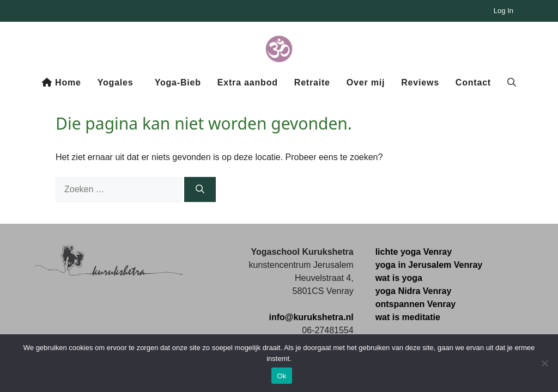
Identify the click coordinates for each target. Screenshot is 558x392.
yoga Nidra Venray (414, 291)
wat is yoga (399, 278)
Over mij (366, 82)
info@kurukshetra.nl (311, 317)
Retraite (312, 82)
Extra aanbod (248, 82)
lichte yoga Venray (414, 252)
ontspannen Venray (416, 304)
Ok (281, 376)
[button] (512, 83)
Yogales (116, 82)
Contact (473, 82)
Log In (504, 11)
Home (62, 82)
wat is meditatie (408, 317)
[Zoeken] (200, 189)
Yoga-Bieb (178, 82)
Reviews (420, 82)
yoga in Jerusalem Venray (429, 265)
